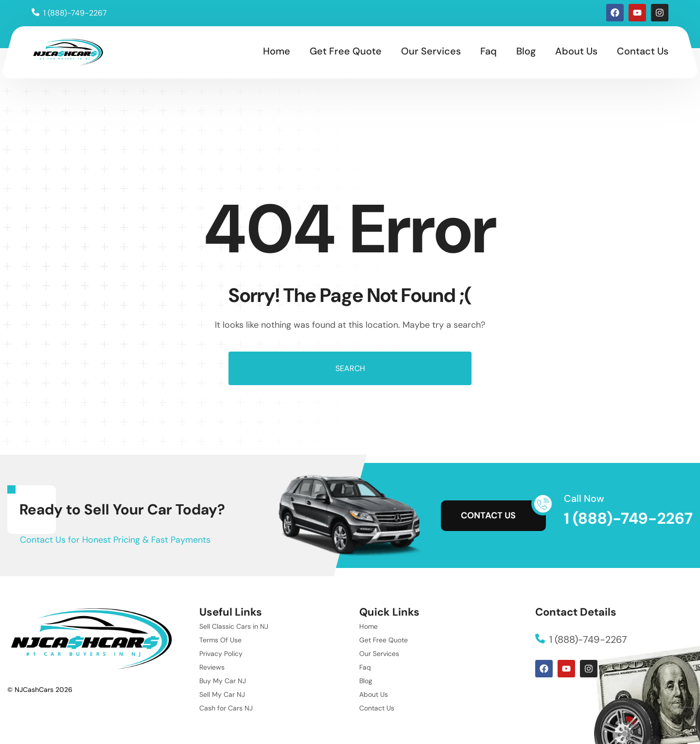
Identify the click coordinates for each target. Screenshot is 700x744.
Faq (489, 51)
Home (277, 51)
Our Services (431, 51)
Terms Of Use (220, 640)
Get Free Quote (346, 51)
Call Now (584, 498)
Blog (526, 51)
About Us (576, 51)
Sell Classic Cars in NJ (234, 626)
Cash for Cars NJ (226, 708)
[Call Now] (543, 504)
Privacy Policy (221, 654)
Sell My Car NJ (222, 694)
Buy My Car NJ (223, 681)
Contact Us (643, 51)
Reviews (212, 667)
